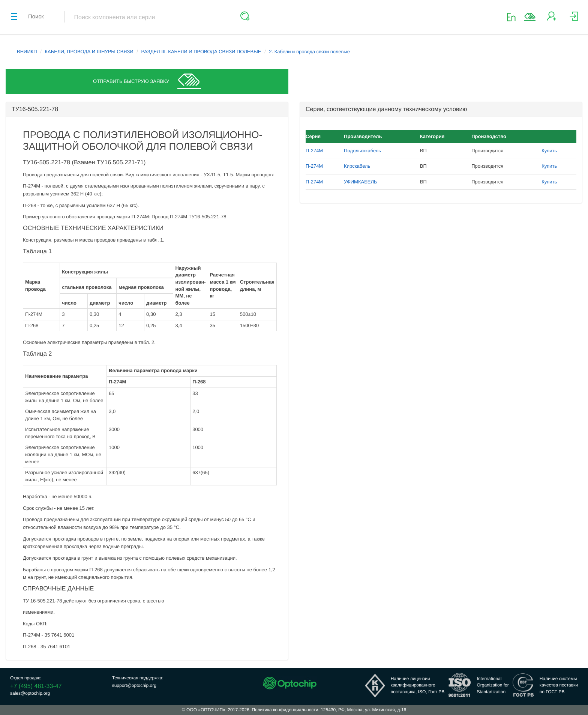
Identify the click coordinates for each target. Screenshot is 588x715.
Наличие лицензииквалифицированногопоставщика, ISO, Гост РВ (418, 685)
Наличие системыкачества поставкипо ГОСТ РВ (559, 685)
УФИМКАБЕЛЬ (360, 182)
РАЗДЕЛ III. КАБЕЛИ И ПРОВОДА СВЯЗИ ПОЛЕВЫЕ (201, 52)
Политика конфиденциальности (285, 710)
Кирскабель (357, 166)
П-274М (314, 151)
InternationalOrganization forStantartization (493, 685)
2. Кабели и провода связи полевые (309, 52)
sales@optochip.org (30, 693)
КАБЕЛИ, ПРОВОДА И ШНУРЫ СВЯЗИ (89, 52)
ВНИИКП (27, 52)
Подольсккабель (362, 151)
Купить (549, 151)
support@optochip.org (134, 685)
